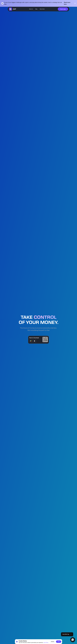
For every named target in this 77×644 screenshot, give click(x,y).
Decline (53, 642)
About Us (31, 9)
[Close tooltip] (71, 634)
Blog (36, 9)
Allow (59, 642)
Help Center (42, 9)
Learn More (46, 643)
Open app (63, 9)
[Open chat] (73, 640)
